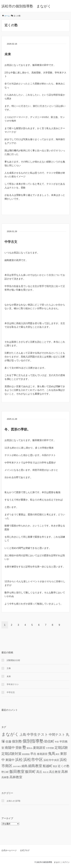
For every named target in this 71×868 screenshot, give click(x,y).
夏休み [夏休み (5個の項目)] (30, 748)
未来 (8, 54)
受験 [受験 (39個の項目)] (19, 748)
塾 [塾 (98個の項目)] (24, 747)
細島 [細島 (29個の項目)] (25, 766)
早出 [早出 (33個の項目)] (33, 754)
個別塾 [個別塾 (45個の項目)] (17, 741)
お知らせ (11, 801)
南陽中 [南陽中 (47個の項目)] (10, 748)
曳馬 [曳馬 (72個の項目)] (52, 754)
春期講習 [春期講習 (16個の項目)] (42, 754)
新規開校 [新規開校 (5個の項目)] (26, 754)
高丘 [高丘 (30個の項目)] (39, 772)
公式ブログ (25, 850)
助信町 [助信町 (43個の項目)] (49, 741)
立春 (9, 668)
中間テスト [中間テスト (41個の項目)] (57, 735)
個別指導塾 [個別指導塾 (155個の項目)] (33, 741)
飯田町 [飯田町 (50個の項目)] (30, 772)
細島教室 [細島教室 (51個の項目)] (35, 766)
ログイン (66, 862)
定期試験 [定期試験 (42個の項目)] (61, 748)
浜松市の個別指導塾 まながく (26, 6)
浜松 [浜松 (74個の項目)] (19, 760)
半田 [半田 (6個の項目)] (57, 742)
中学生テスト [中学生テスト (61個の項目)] (37, 734)
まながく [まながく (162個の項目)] (10, 734)
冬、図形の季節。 (17, 429)
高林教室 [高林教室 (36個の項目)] (16, 777)
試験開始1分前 (13, 660)
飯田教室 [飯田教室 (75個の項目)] (17, 772)
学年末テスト (13, 684)
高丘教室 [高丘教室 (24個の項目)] (55, 772)
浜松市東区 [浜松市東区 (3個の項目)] (17, 766)
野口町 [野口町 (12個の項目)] (5, 772)
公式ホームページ (9, 850)
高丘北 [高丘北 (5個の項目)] (46, 772)
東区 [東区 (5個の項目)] (58, 754)
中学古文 (11, 242)
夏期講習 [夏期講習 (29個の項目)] (39, 748)
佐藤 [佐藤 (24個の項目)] (8, 741)
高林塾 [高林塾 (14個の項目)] (5, 777)
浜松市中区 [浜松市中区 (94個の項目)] (33, 760)
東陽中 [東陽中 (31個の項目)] (10, 760)
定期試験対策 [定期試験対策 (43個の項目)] (11, 754)
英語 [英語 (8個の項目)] (55, 766)
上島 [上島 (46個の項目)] (23, 735)
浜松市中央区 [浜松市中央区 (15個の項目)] (51, 760)
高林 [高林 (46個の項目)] (65, 772)
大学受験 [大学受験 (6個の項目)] (50, 748)
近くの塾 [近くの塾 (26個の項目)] (64, 766)
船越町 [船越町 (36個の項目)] (48, 766)
